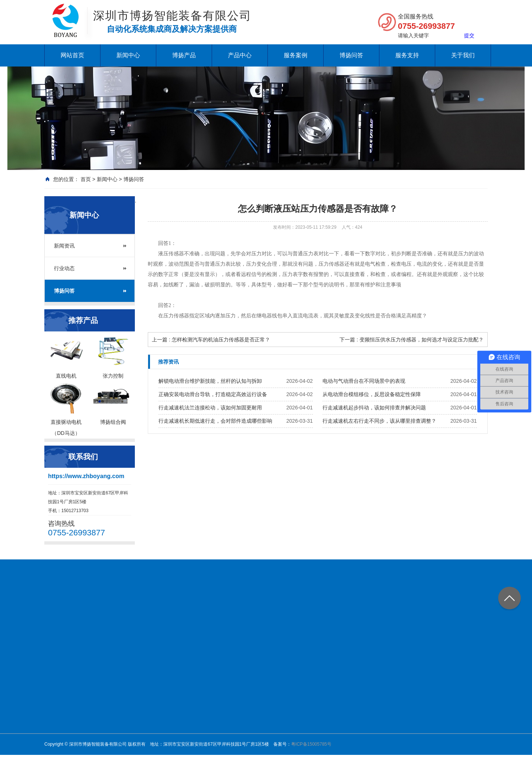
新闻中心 (128, 55)
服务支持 (407, 55)
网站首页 (72, 55)
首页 (86, 179)
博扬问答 (351, 55)
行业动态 (64, 268)
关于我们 (463, 55)
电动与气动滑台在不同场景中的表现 (364, 381)
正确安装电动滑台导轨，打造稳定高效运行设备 (213, 394)
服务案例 (296, 55)
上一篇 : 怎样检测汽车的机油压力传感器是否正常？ (211, 340)
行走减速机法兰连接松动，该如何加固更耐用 (210, 408)
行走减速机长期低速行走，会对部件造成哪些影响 (215, 421)
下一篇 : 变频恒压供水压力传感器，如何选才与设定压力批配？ (412, 340)
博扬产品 (184, 55)
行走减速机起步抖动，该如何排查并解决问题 (374, 408)
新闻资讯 (64, 246)
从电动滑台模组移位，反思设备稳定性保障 (372, 394)
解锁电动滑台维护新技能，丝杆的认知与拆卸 (210, 381)
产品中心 (240, 55)
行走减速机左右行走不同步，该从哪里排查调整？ (379, 421)
